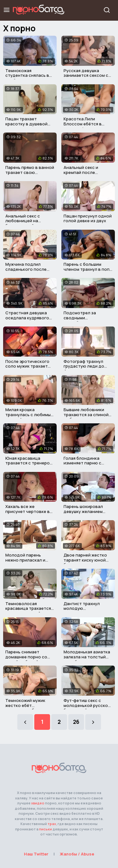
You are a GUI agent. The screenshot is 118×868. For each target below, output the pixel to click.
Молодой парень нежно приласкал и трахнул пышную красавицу (25, 562)
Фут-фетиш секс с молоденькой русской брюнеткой (87, 705)
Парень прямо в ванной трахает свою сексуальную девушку (30, 172)
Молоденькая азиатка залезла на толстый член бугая (87, 657)
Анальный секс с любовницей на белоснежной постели (29, 221)
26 (76, 722)
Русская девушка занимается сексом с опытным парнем (86, 75)
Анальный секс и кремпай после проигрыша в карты (84, 172)
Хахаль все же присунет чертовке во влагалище (29, 511)
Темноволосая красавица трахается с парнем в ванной (30, 608)
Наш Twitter (36, 854)
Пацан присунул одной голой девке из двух (88, 218)
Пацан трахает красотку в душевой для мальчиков (26, 124)
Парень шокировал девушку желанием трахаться (83, 511)
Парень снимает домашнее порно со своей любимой (26, 657)
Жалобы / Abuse (77, 854)
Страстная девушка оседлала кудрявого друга (27, 318)
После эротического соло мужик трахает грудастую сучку (27, 366)
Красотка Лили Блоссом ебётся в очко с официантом (84, 124)
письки (45, 829)
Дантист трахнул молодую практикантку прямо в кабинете (87, 611)
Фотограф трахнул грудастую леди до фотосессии (84, 366)
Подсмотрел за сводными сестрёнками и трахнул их (88, 320)
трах (52, 824)
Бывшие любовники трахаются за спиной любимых (86, 414)
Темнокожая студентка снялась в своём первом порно (27, 75)
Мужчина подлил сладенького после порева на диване (26, 269)
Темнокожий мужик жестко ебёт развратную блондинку (30, 705)
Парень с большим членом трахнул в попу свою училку (88, 269)
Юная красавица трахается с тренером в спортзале (29, 463)
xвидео (38, 803)
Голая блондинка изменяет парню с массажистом (82, 463)
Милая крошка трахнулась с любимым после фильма (29, 414)
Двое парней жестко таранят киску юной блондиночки (85, 560)
